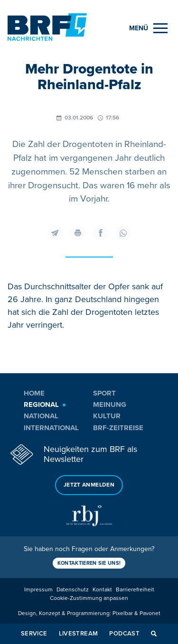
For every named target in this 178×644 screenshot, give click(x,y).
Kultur (107, 416)
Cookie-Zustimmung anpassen (89, 598)
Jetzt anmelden (89, 485)
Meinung (110, 405)
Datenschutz (73, 590)
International (51, 428)
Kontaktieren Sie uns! (89, 563)
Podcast (124, 634)
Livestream (79, 634)
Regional (41, 405)
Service (34, 634)
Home (34, 393)
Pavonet (150, 613)
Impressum (38, 590)
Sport (104, 393)
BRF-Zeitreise (118, 428)
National (41, 416)
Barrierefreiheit (135, 590)
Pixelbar (123, 613)
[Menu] (148, 28)
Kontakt (102, 590)
